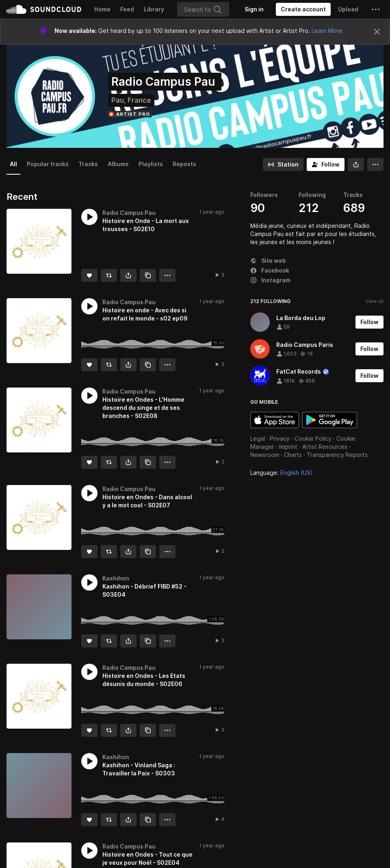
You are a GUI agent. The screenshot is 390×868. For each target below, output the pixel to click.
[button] (376, 9)
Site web (268, 261)
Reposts (184, 164)
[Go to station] (283, 165)
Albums (118, 164)
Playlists (151, 164)
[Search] (203, 9)
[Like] (89, 275)
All (13, 164)
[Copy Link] (148, 275)
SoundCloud (44, 9)
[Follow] (326, 165)
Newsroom (265, 455)
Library (154, 9)
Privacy (280, 438)
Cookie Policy (313, 438)
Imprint (288, 447)
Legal (258, 438)
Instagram (270, 280)
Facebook (270, 270)
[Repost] (109, 275)
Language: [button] (282, 473)
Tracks (88, 164)
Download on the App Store (275, 420)
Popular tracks (48, 164)
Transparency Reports (337, 455)
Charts (293, 455)
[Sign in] (254, 9)
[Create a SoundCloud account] (303, 9)
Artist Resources (325, 447)
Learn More (327, 31)
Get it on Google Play (330, 420)
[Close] (377, 32)
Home (102, 9)
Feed (127, 9)
